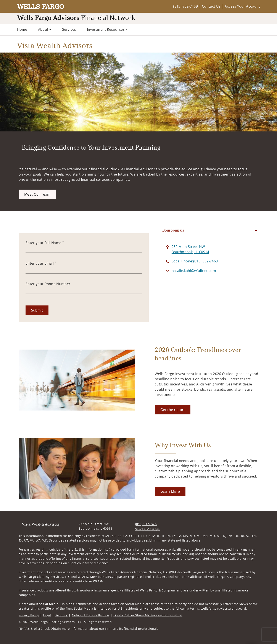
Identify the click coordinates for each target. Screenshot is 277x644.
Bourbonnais (173, 230)
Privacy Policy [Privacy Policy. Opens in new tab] (29, 615)
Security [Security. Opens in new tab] (62, 615)
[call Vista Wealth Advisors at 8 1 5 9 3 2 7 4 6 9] (195, 261)
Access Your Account (242, 6)
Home (22, 29)
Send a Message (147, 529)
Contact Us (211, 6)
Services (69, 29)
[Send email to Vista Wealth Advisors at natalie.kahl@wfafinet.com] (194, 271)
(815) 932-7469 (185, 6)
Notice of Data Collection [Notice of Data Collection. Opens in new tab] (91, 615)
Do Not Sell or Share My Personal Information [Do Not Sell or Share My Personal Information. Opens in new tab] (148, 615)
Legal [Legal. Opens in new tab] (47, 615)
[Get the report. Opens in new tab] (173, 410)
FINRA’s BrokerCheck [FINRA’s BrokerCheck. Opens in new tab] (34, 629)
